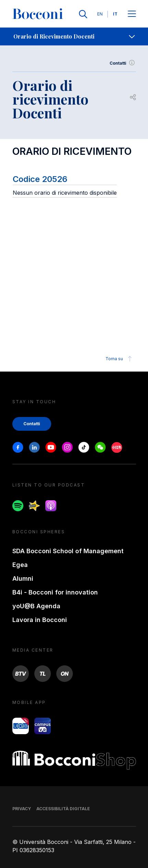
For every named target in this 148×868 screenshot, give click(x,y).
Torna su (120, 359)
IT (115, 14)
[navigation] (74, 36)
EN (100, 14)
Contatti (123, 63)
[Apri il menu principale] (132, 14)
